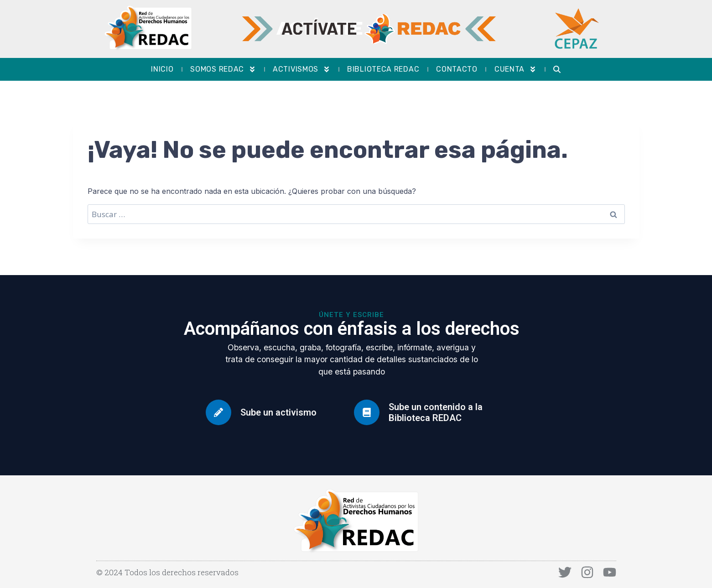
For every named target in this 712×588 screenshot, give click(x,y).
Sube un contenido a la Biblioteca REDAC (436, 412)
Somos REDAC (223, 69)
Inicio (162, 69)
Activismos (301, 69)
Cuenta (515, 69)
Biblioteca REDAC (383, 69)
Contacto (457, 69)
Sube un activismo (278, 412)
